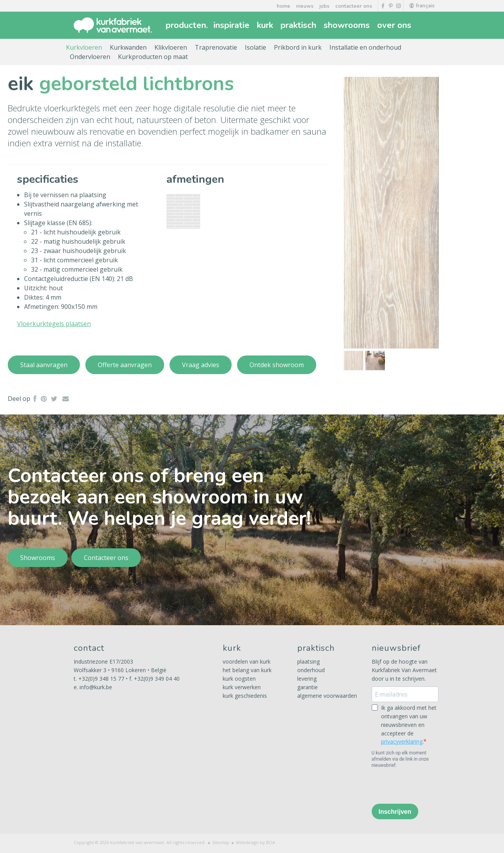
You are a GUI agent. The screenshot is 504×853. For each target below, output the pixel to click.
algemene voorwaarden (327, 696)
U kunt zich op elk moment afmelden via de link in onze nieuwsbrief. (400, 759)
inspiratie (232, 25)
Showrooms (38, 558)
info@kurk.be (96, 687)
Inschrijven (395, 812)
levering (307, 679)
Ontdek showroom (277, 365)
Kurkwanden (128, 47)
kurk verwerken (242, 687)
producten (187, 25)
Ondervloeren (90, 57)
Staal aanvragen (44, 365)
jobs (324, 6)
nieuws (305, 6)
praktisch (299, 25)
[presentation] (431, 785)
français (422, 6)
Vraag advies (201, 365)
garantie (307, 687)
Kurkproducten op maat (153, 57)
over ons (395, 25)
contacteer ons (354, 6)
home (283, 6)
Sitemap (221, 842)
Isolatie (255, 47)
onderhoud (311, 670)
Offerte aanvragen (125, 365)
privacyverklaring (402, 741)
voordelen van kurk (247, 661)
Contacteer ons (106, 558)
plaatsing (308, 661)
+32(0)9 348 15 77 (101, 679)
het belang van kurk (247, 670)
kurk (266, 25)
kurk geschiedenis (245, 696)
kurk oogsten (239, 679)
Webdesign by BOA (255, 842)
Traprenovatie (216, 47)
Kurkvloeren (84, 47)
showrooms (348, 25)
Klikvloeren (171, 47)
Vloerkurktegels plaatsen (54, 324)
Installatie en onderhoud (365, 47)
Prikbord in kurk (298, 47)
